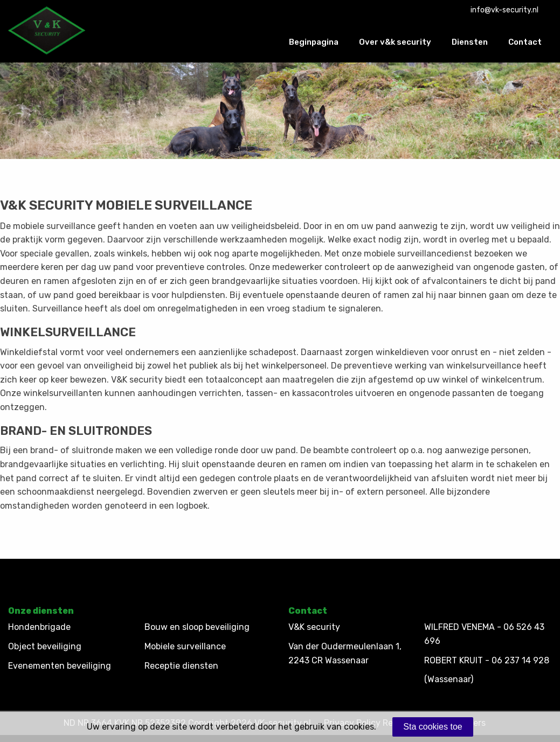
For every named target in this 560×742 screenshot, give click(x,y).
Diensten (470, 42)
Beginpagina (314, 42)
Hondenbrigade (39, 627)
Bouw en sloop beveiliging (197, 627)
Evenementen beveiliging (60, 666)
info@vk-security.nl (504, 10)
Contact (525, 42)
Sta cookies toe (433, 727)
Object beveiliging (45, 646)
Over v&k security (395, 42)
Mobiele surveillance (185, 646)
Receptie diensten (181, 666)
